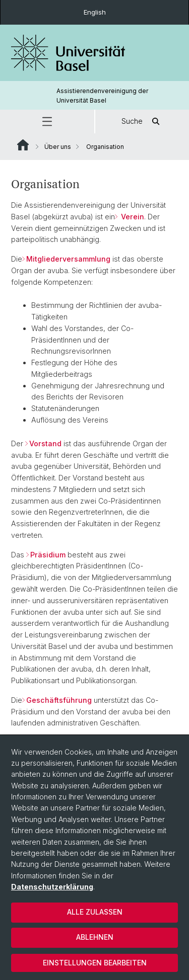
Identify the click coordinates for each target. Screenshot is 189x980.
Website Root (23, 145)
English (95, 12)
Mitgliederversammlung (68, 259)
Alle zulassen (95, 912)
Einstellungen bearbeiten (95, 963)
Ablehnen (95, 937)
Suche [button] (142, 121)
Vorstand (45, 443)
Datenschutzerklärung (52, 887)
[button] (47, 121)
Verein (132, 217)
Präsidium (48, 555)
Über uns (58, 147)
